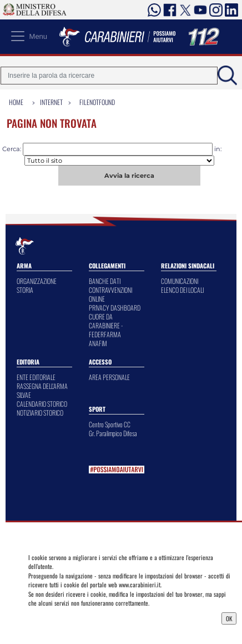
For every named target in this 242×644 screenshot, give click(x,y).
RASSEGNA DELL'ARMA (42, 386)
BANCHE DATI (105, 281)
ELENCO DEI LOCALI (182, 290)
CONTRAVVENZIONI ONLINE (110, 294)
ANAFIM (98, 343)
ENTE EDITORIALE (36, 377)
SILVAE (24, 395)
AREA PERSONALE (109, 377)
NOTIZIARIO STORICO (40, 413)
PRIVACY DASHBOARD (115, 308)
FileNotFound (97, 102)
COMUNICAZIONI (180, 281)
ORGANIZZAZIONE (37, 281)
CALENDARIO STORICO (42, 404)
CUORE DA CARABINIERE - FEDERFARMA (106, 325)
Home (16, 102)
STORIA (25, 290)
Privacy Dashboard (56, 617)
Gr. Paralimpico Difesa (113, 433)
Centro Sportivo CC (110, 424)
